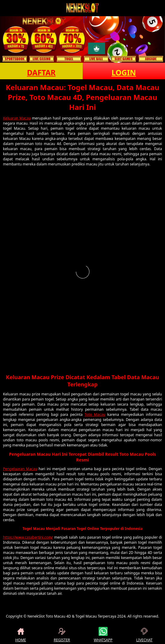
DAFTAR (41, 72)
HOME (21, 635)
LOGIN (124, 72)
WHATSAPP (103, 635)
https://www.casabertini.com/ (28, 537)
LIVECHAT (144, 635)
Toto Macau (95, 414)
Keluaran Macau (17, 118)
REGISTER (62, 635)
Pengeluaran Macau (20, 469)
